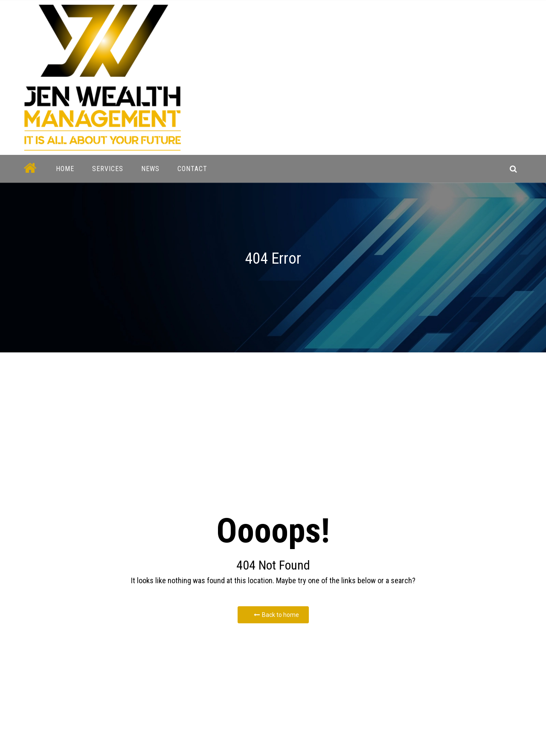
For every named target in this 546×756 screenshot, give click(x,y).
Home (65, 169)
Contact (192, 169)
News (150, 169)
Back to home (276, 615)
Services (108, 169)
